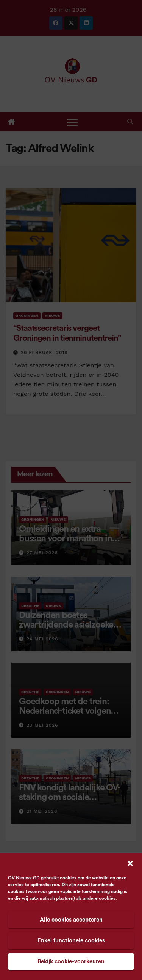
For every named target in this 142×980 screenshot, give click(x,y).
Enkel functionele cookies (71, 941)
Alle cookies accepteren (71, 920)
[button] (130, 863)
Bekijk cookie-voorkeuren (71, 962)
